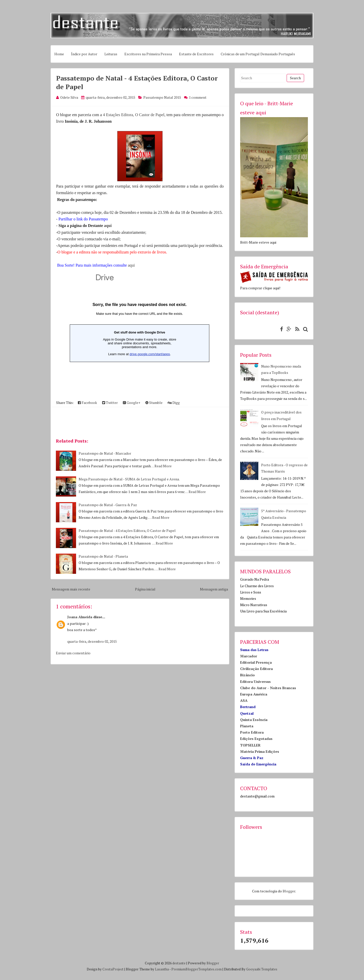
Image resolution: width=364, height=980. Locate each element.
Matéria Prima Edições (260, 751)
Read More (163, 466)
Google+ (132, 403)
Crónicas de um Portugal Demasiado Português (258, 54)
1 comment (198, 97)
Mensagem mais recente (71, 589)
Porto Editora (252, 732)
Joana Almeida (80, 617)
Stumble (154, 403)
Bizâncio (247, 675)
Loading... (140, 332)
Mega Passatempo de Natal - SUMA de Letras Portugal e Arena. (129, 479)
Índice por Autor (84, 54)
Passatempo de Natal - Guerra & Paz (108, 505)
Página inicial (145, 589)
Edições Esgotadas (256, 739)
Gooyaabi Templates (262, 969)
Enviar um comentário (73, 653)
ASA (244, 700)
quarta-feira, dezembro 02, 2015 (92, 641)
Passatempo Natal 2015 (162, 97)
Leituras (111, 54)
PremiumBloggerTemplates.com (197, 969)
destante (179, 963)
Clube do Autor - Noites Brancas (268, 688)
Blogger (289, 891)
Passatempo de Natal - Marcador (105, 453)
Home (59, 54)
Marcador (249, 656)
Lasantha (162, 969)
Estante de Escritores (196, 54)
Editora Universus (255, 681)
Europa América (254, 694)
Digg (174, 403)
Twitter (110, 403)
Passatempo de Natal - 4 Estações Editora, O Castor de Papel (127, 531)
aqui (108, 226)
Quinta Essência (254, 720)
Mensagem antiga (214, 589)
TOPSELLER (250, 745)
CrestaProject (113, 969)
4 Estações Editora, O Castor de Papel (134, 115)
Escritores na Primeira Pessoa (148, 54)
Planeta (247, 726)
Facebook (87, 403)
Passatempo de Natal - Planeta (103, 556)
